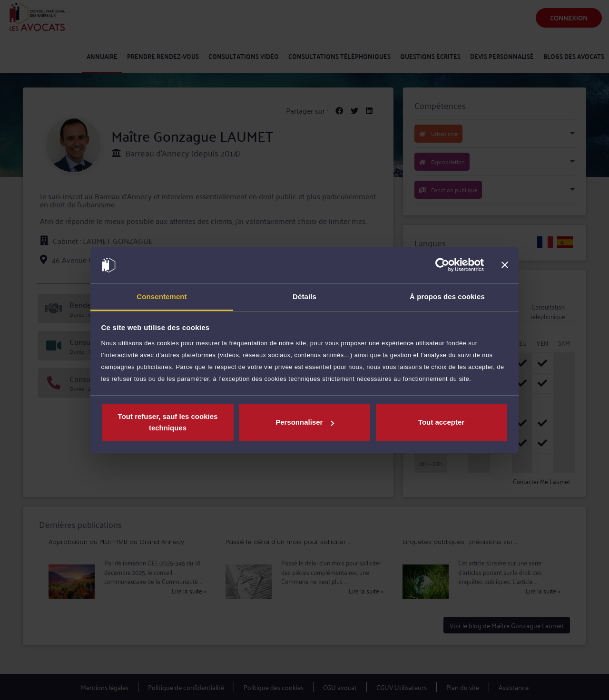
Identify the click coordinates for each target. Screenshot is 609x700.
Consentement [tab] (162, 297)
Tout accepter (441, 422)
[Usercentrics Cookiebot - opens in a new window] (442, 265)
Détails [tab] (304, 297)
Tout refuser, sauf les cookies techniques (168, 422)
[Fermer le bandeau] (505, 265)
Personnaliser (305, 422)
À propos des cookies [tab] (447, 297)
